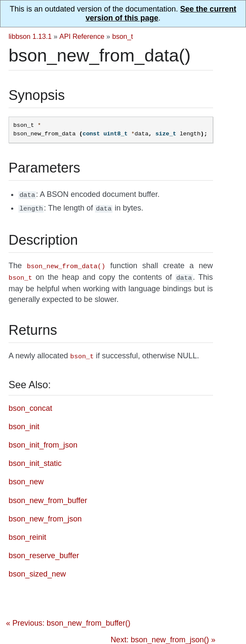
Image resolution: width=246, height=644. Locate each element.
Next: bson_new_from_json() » (163, 635)
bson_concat (30, 404)
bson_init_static (35, 459)
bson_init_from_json (43, 441)
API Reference (82, 36)
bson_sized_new (37, 570)
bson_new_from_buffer (48, 496)
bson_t (123, 36)
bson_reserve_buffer (44, 551)
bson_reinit (27, 533)
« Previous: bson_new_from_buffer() (68, 619)
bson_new (26, 477)
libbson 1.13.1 (30, 36)
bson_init (24, 422)
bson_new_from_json (45, 515)
